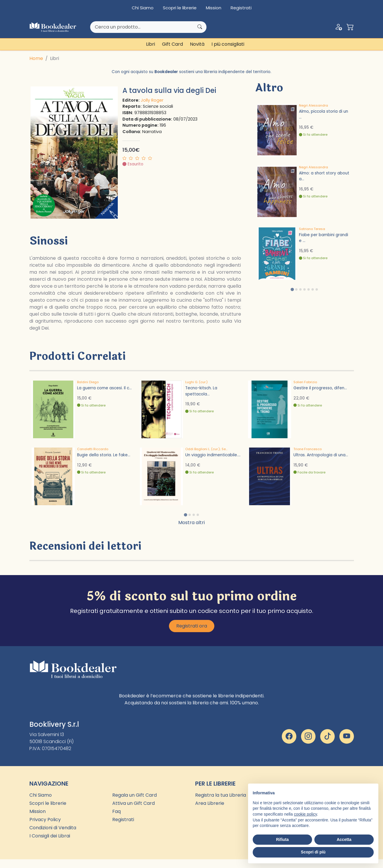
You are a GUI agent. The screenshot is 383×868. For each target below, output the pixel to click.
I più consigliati (228, 44)
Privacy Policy (45, 820)
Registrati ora (192, 626)
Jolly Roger (152, 100)
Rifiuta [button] (282, 839)
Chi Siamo (143, 8)
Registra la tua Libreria (221, 795)
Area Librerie (210, 803)
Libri (150, 44)
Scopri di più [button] (313, 852)
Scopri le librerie (180, 8)
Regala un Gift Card (135, 795)
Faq (116, 811)
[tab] (292, 289)
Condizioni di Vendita (53, 828)
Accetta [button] (344, 839)
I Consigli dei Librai (50, 836)
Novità (197, 44)
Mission (214, 8)
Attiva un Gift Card (133, 803)
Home (36, 58)
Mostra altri (191, 523)
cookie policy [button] (305, 814)
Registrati (241, 8)
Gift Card (172, 44)
